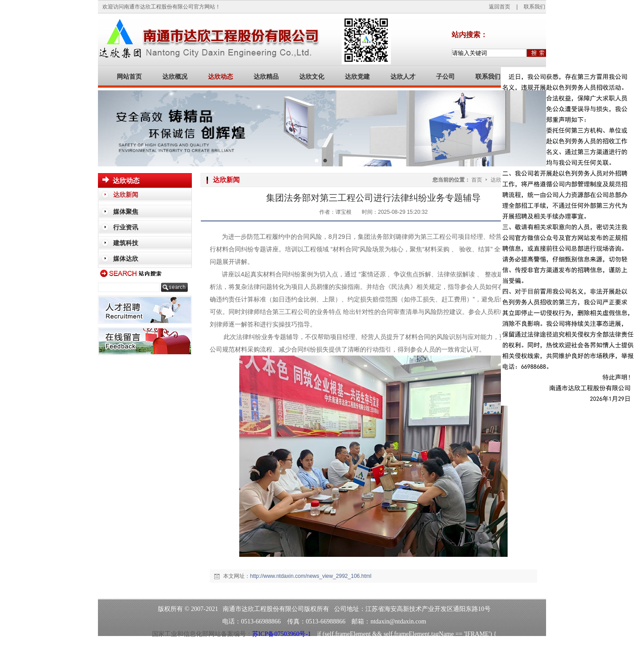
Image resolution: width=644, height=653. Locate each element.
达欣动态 (502, 180)
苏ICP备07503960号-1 (282, 634)
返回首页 (500, 7)
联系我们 (534, 7)
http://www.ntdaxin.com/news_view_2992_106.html (311, 576)
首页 (477, 180)
